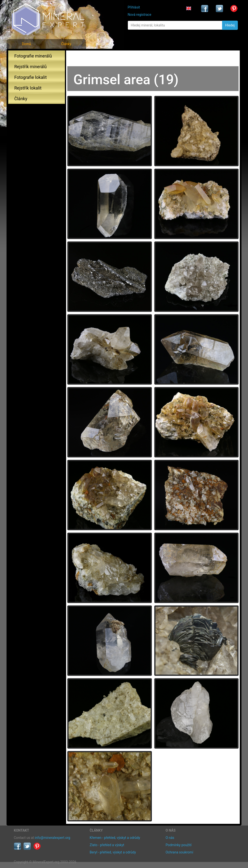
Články (66, 44)
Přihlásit (134, 7)
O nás (170, 838)
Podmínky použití (179, 845)
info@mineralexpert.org (53, 838)
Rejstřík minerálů (31, 67)
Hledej (230, 25)
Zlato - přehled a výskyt (107, 845)
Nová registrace (139, 15)
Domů (26, 44)
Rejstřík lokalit (28, 88)
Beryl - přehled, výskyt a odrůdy (113, 852)
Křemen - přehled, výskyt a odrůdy (115, 838)
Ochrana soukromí (179, 852)
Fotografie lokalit (31, 77)
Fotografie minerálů (33, 56)
